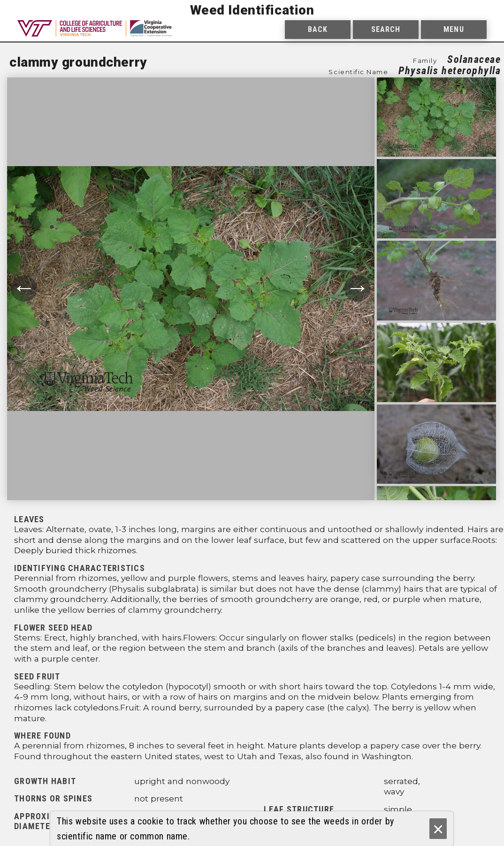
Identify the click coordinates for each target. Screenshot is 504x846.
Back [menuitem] (318, 29)
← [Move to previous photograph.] (24, 288)
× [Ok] (438, 829)
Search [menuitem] (386, 29)
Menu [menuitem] (454, 29)
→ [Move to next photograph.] (358, 288)
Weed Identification (252, 10)
